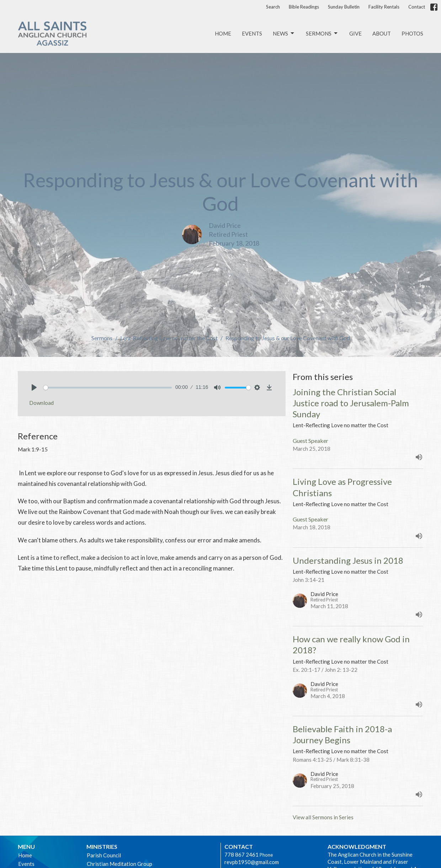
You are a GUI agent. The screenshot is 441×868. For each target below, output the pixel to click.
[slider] (108, 388)
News (284, 33)
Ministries (102, 846)
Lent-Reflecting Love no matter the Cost (169, 338)
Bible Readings (304, 7)
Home (223, 33)
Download (41, 403)
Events (252, 33)
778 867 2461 (241, 854)
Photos (412, 33)
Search (273, 7)
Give (355, 33)
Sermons (322, 33)
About (382, 33)
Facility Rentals (384, 7)
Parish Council (104, 855)
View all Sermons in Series (323, 817)
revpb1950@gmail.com (252, 862)
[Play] (34, 387)
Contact (417, 7)
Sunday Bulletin (344, 7)
